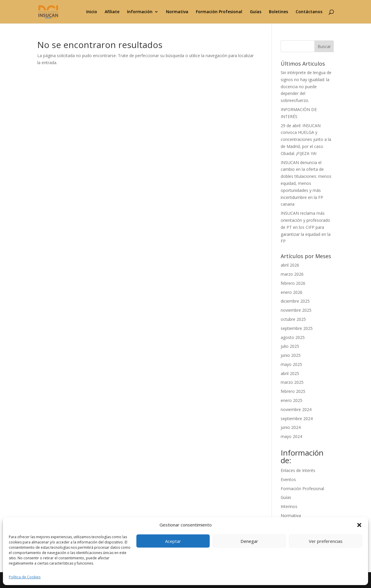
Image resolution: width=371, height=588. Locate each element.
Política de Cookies (25, 577)
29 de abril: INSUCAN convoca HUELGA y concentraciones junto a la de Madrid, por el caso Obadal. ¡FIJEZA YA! (306, 139)
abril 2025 (290, 373)
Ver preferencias (326, 541)
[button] (359, 525)
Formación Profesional (219, 12)
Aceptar (173, 541)
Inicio (92, 12)
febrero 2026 (293, 283)
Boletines (278, 12)
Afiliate (112, 12)
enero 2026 (292, 292)
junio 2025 (291, 355)
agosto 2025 (293, 337)
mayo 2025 (291, 364)
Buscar (324, 46)
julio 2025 (290, 346)
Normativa (177, 12)
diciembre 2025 (295, 301)
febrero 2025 (293, 391)
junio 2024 (291, 427)
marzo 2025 (292, 382)
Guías (256, 12)
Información (140, 12)
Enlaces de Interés (298, 470)
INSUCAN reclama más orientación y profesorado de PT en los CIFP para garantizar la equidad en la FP (306, 227)
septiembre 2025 (297, 328)
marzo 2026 (292, 274)
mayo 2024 (291, 436)
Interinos (289, 506)
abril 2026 (290, 265)
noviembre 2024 (296, 409)
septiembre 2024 (297, 419)
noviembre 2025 (296, 310)
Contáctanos (309, 12)
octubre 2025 (293, 319)
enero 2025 (292, 400)
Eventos (288, 479)
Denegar (249, 541)
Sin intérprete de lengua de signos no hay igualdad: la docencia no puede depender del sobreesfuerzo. (306, 86)
